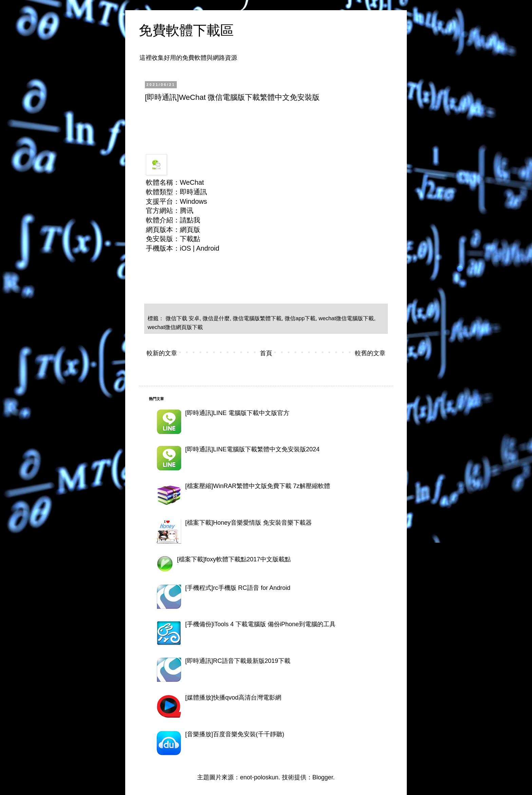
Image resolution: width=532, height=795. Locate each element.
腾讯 (187, 211)
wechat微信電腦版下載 (346, 318)
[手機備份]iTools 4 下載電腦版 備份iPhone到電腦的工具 (260, 624)
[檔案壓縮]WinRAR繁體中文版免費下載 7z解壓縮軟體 (258, 486)
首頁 (266, 353)
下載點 (190, 239)
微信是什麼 (216, 318)
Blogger (323, 777)
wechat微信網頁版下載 (175, 327)
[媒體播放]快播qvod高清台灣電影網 (233, 698)
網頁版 (190, 230)
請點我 (190, 220)
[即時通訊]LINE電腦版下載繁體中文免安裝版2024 (252, 449)
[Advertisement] (268, 126)
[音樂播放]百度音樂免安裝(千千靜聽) (235, 734)
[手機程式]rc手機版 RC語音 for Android (238, 588)
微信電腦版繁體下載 (257, 318)
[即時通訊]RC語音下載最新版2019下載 (238, 661)
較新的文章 (162, 353)
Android (208, 248)
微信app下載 (300, 318)
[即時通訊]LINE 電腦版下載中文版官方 (237, 413)
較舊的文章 (370, 353)
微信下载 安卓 (183, 318)
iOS (185, 248)
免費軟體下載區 (186, 30)
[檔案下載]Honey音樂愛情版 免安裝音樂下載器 (249, 523)
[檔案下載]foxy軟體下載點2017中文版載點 (234, 559)
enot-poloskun (259, 777)
